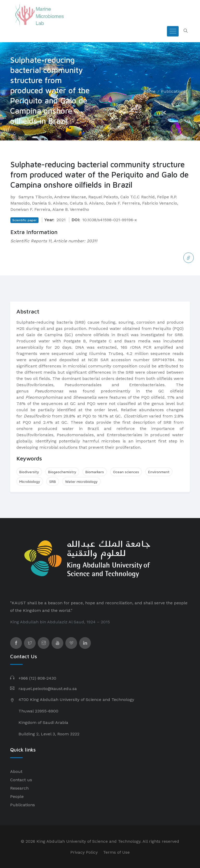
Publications (173, 91)
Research (19, 788)
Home (149, 91)
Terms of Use (116, 852)
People (17, 796)
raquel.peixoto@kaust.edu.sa (48, 689)
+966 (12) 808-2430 (37, 678)
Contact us (21, 780)
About (16, 771)
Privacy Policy (84, 852)
